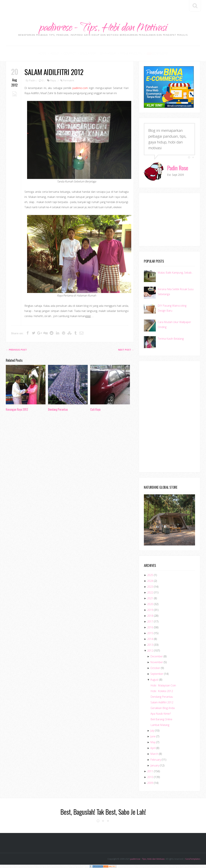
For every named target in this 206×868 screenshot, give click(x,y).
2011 (150, 771)
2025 (150, 575)
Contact (70, 53)
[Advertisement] (103, 7)
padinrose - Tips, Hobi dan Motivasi (103, 29)
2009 (150, 783)
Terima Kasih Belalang (171, 339)
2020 (150, 604)
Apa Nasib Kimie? (161, 714)
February (156, 760)
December (157, 656)
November (157, 662)
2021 (150, 598)
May (153, 742)
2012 (150, 651)
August (154, 680)
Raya (53, 80)
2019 (150, 610)
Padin (32, 80)
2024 (150, 581)
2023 (150, 587)
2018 (150, 616)
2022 (150, 592)
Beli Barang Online (161, 719)
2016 (150, 627)
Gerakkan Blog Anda (163, 708)
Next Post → (126, 350)
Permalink (69, 80)
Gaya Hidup (108, 53)
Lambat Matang (160, 725)
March (154, 754)
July (152, 731)
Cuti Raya (95, 409)
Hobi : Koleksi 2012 (162, 691)
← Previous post (16, 350)
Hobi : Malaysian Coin (163, 685)
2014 (150, 639)
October (155, 668)
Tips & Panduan (131, 53)
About (55, 53)
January (155, 765)
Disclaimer (88, 53)
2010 (150, 777)
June (153, 736)
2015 (150, 633)
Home (42, 53)
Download (157, 53)
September (157, 674)
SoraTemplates (193, 859)
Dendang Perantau (58, 409)
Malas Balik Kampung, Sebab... (175, 273)
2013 (150, 645)
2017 (150, 621)
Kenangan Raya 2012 (17, 409)
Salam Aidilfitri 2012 (54, 72)
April (153, 748)
